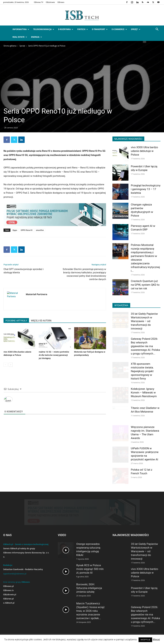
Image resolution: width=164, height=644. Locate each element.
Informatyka (21, 29)
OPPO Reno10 (27, 230)
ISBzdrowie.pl (10, 595)
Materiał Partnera (37, 294)
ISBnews (61, 2)
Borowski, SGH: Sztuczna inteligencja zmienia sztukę (89, 588)
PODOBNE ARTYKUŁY (16, 321)
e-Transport (100, 29)
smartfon (40, 230)
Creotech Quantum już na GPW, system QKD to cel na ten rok (145, 285)
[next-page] (11, 365)
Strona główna (10, 46)
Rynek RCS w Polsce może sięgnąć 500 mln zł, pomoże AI (90, 569)
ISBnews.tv (8, 590)
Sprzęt (136, 29)
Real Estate (20, 37)
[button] (157, 30)
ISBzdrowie (50, 2)
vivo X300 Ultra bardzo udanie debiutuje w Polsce (144, 151)
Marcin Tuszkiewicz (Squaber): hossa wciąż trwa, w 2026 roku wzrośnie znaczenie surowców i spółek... (90, 611)
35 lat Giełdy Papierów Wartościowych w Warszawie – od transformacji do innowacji (144, 321)
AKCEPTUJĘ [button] (145, 640)
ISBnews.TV (38, 2)
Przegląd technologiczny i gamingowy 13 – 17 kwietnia (146, 189)
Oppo (15, 230)
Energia (37, 37)
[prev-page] (6, 365)
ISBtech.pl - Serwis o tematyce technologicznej (26, 544)
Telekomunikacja (44, 29)
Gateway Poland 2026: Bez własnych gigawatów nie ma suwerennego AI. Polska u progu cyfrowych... (145, 346)
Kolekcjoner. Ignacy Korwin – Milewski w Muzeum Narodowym (144, 392)
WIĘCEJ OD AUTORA (41, 321)
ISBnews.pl (8, 586)
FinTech (83, 29)
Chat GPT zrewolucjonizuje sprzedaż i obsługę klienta (24, 271)
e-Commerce (119, 29)
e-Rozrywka (66, 29)
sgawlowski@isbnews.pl (15, 574)
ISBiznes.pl (8, 599)
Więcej (156, 640)
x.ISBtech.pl (9, 603)
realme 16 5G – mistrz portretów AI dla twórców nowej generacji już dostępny (54, 355)
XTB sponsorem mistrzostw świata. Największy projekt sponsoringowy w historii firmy (142, 371)
